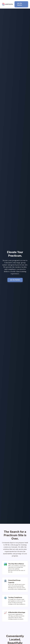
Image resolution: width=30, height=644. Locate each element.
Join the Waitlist (20, 4)
